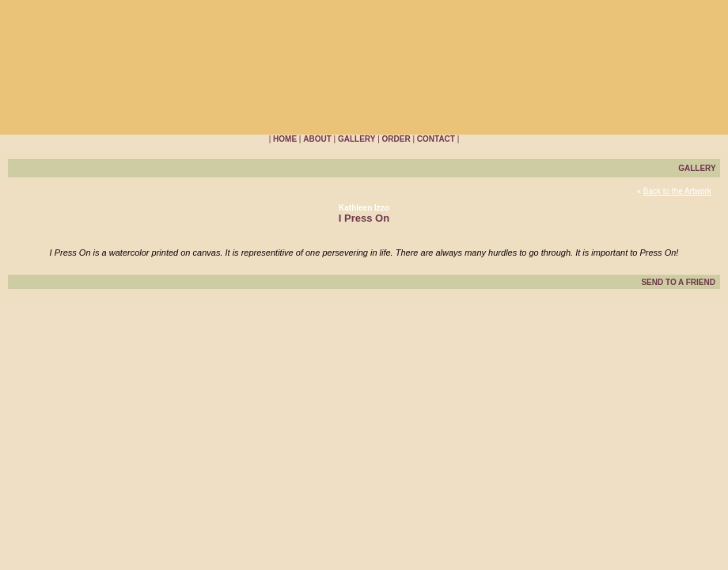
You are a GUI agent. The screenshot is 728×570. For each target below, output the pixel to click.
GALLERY (356, 139)
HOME (285, 139)
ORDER (396, 139)
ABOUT (317, 139)
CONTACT (436, 139)
